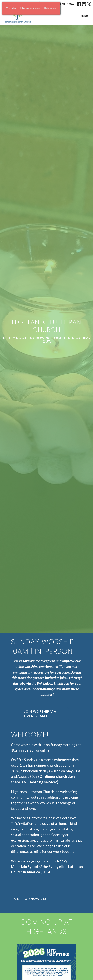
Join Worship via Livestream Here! (40, 714)
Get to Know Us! (30, 899)
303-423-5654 (63, 4)
